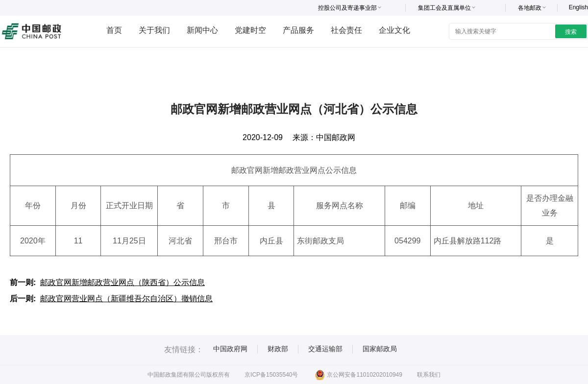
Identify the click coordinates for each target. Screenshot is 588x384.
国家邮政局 (380, 349)
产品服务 (298, 30)
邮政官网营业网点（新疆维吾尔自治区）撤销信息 (126, 299)
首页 (114, 30)
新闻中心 (202, 30)
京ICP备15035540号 (271, 375)
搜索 (571, 32)
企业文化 (394, 30)
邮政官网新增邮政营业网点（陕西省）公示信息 (122, 282)
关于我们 (154, 30)
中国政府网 (230, 349)
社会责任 (346, 30)
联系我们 (429, 375)
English (578, 7)
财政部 (278, 349)
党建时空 (250, 30)
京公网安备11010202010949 (358, 375)
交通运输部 (325, 349)
